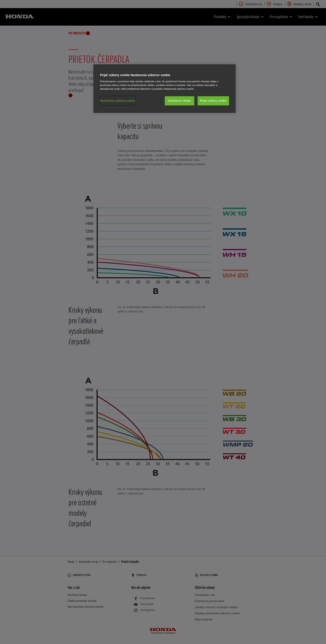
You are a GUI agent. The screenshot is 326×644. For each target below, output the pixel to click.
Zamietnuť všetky (180, 101)
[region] (165, 89)
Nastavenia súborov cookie (118, 100)
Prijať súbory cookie (213, 101)
